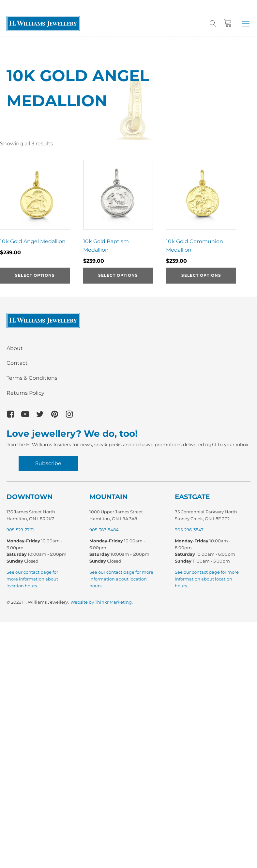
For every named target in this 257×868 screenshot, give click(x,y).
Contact (17, 363)
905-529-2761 (20, 530)
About (15, 348)
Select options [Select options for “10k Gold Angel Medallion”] (35, 275)
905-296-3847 (189, 530)
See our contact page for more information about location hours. (32, 579)
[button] (246, 23)
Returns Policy (25, 393)
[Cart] (228, 23)
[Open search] (213, 23)
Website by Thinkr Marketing (101, 602)
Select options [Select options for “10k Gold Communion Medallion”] (201, 275)
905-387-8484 (104, 530)
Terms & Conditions (32, 378)
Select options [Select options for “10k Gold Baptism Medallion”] (118, 275)
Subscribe (48, 463)
